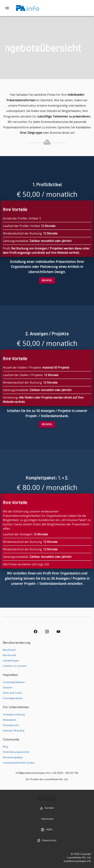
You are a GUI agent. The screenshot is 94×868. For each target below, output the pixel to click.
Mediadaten (10, 720)
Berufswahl (9, 655)
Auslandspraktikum (14, 682)
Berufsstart (9, 650)
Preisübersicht (11, 725)
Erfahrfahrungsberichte (16, 752)
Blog (5, 747)
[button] (47, 281)
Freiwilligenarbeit (13, 698)
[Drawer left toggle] (7, 8)
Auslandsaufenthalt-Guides (19, 763)
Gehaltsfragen (11, 661)
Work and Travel (12, 693)
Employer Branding (14, 731)
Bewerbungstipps (13, 757)
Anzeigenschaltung (14, 715)
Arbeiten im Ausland (14, 666)
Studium (8, 688)
